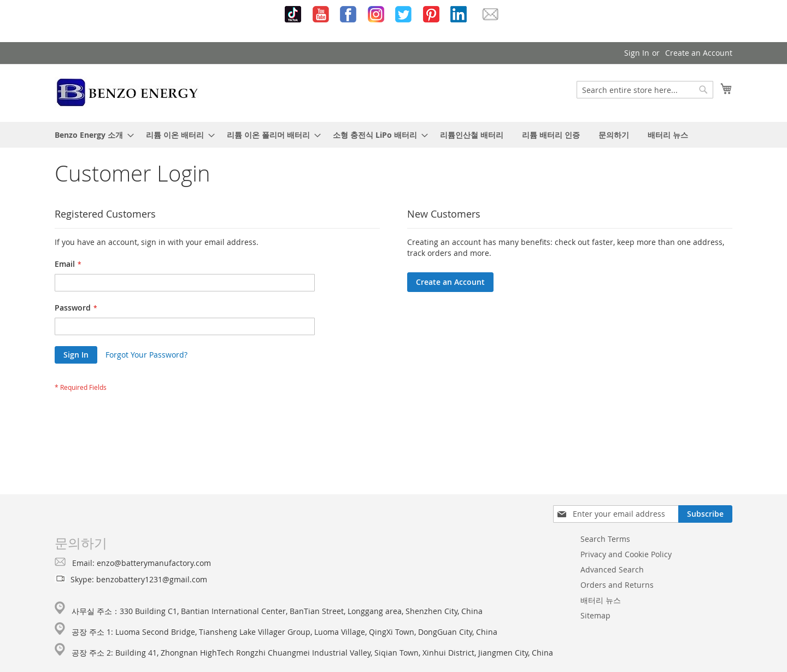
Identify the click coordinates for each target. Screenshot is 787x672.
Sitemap (595, 615)
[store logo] (128, 92)
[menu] (393, 135)
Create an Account (699, 53)
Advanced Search (612, 569)
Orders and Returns (617, 585)
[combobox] (645, 90)
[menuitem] (91, 135)
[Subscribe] (705, 514)
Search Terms (605, 539)
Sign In (637, 53)
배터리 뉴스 (601, 600)
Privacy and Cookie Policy (626, 554)
